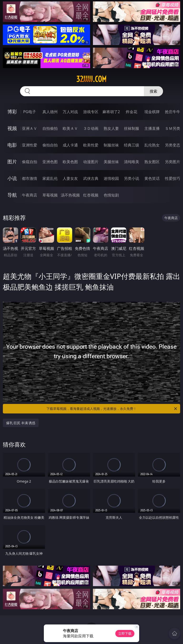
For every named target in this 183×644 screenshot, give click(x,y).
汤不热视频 (70, 195)
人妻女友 (70, 178)
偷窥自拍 (30, 162)
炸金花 (132, 112)
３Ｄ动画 (91, 128)
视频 (12, 128)
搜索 (153, 91)
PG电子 (29, 112)
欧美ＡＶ (70, 128)
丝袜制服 (132, 128)
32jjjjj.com (91, 79)
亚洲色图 (50, 162)
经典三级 (132, 145)
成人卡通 (70, 145)
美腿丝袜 (111, 162)
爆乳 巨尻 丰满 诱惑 (21, 423)
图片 (12, 162)
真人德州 (50, 112)
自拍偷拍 (50, 128)
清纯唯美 (132, 162)
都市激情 (30, 178)
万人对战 (70, 112)
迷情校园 (111, 178)
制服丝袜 (111, 145)
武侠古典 (91, 178)
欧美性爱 (91, 145)
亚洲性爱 (30, 145)
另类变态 (173, 145)
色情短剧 (111, 195)
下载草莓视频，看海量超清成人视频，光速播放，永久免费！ (112, 409)
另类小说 (132, 178)
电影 (12, 145)
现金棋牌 (152, 112)
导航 (12, 195)
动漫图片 (91, 162)
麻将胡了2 (111, 112)
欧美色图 (70, 162)
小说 (12, 178)
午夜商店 (30, 195)
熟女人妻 (111, 128)
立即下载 (125, 633)
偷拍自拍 (50, 145)
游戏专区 (91, 112)
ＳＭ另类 (173, 128)
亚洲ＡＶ (30, 128)
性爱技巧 (173, 178)
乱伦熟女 (152, 145)
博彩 (12, 112)
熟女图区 (152, 162)
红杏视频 (91, 195)
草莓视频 (50, 195)
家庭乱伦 (50, 178)
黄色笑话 (152, 178)
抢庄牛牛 (173, 112)
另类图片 (173, 162)
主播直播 (152, 128)
